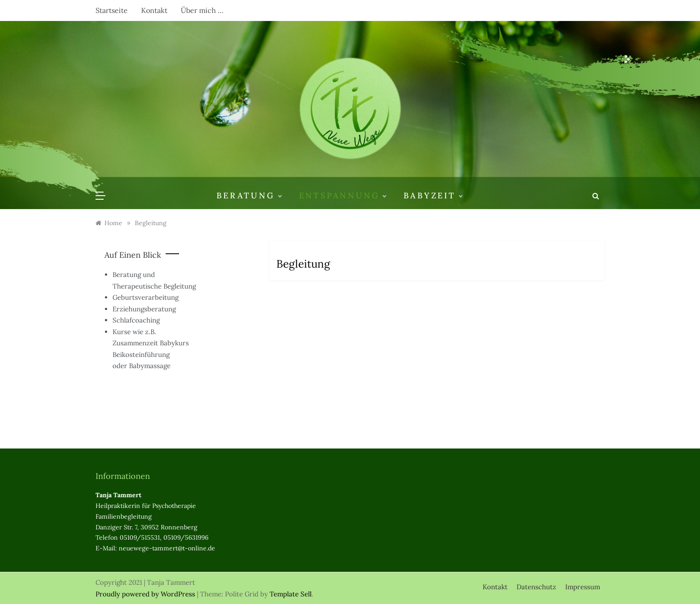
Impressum (583, 587)
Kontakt (154, 10)
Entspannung (343, 196)
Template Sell (291, 594)
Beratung (249, 196)
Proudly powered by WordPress (146, 594)
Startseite (112, 10)
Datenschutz (536, 587)
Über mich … (202, 10)
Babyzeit (433, 196)
